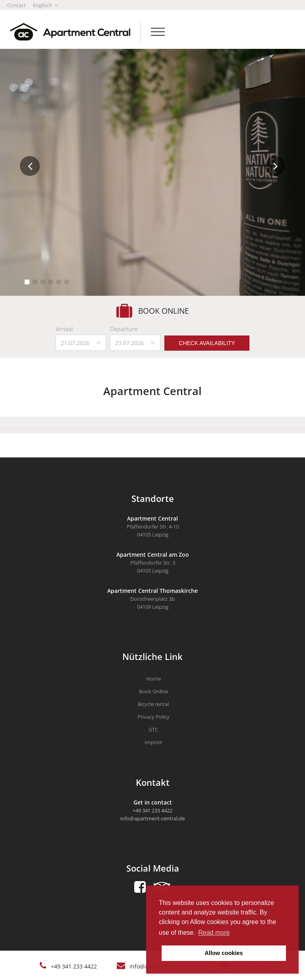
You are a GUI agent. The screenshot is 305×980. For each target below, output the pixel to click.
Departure (124, 329)
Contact (16, 5)
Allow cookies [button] (224, 953)
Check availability (207, 343)
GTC (153, 729)
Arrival (64, 329)
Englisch (45, 5)
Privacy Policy (153, 717)
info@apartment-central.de (152, 818)
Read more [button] (214, 933)
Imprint (153, 742)
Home (153, 679)
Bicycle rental (153, 704)
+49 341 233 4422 (74, 966)
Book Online (153, 691)
